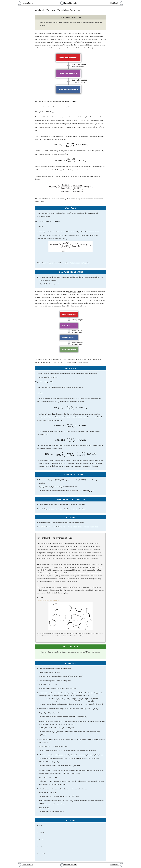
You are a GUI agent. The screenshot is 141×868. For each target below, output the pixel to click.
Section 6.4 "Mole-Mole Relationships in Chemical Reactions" (85, 136)
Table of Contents (70, 3)
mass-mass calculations (74, 292)
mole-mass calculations (69, 101)
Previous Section (27, 3)
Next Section (115, 3)
